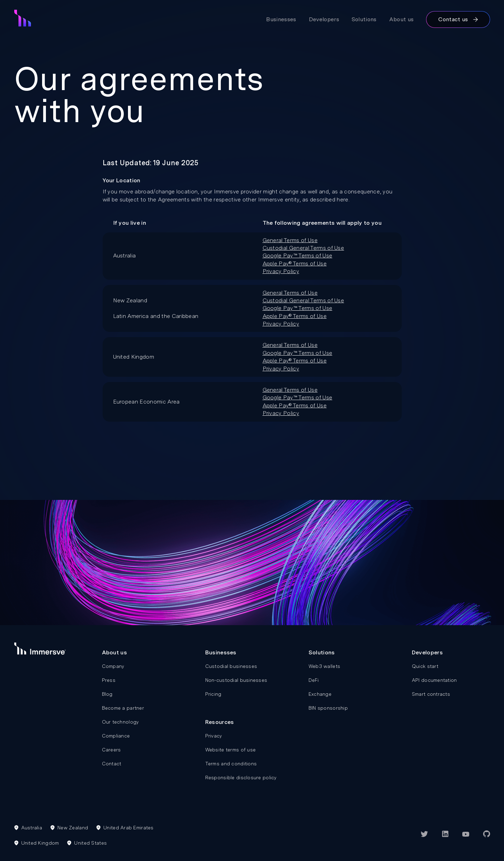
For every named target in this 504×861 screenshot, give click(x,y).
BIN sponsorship (328, 708)
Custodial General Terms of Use (303, 248)
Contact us (458, 19)
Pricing (213, 694)
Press (109, 680)
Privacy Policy (281, 271)
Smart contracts (431, 694)
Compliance (116, 736)
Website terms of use (231, 750)
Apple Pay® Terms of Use (295, 264)
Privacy (214, 736)
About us (402, 19)
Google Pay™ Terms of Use (298, 256)
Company (113, 666)
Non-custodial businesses (236, 680)
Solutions (364, 19)
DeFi (314, 680)
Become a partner (123, 708)
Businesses (281, 19)
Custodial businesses (231, 666)
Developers (324, 19)
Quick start (425, 666)
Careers (111, 750)
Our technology (121, 722)
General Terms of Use (290, 240)
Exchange (320, 694)
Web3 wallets (324, 666)
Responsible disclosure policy (241, 778)
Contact (112, 764)
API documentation (434, 680)
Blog (107, 694)
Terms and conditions (231, 764)
